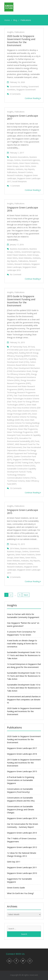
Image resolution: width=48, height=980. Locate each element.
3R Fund (31, 347)
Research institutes (15, 175)
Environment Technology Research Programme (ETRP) (21, 392)
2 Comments (15, 577)
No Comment (16, 274)
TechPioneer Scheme (16, 481)
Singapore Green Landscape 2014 (22, 818)
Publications (19, 32)
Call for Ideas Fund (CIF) (17, 359)
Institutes (19, 169)
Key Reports (29, 169)
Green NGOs (25, 166)
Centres (17, 160)
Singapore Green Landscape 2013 (22, 833)
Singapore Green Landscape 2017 (22, 748)
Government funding (19, 87)
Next (26, 595)
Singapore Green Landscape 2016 (22, 754)
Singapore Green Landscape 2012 (22, 847)
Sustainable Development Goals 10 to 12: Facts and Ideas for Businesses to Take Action (24, 688)
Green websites (25, 258)
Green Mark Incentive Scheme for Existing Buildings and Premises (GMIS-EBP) (23, 423)
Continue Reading (33, 98)
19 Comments (16, 488)
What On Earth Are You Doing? (20, 893)
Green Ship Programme (28, 429)
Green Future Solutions (29, 163)
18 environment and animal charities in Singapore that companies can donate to (24, 699)
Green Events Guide (16, 888)
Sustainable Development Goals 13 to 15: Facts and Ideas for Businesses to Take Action (24, 676)
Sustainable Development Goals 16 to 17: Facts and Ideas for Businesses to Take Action (24, 655)
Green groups (13, 166)
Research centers (25, 172)
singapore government (26, 90)
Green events (13, 163)
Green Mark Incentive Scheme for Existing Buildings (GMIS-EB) (22, 417)
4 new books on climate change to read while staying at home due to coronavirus (22, 643)
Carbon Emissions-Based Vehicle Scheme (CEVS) (22, 365)
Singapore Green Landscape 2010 (22, 873)
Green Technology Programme (20, 432)
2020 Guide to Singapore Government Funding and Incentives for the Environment (21, 41)
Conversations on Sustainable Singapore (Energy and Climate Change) (21, 809)
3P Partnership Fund (18, 347)
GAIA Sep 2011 (14, 862)
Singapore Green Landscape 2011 (22, 867)
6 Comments (15, 94)
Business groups (14, 551)
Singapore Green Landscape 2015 (22, 771)
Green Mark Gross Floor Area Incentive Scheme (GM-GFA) (24, 408)
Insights (10, 32)
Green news (19, 558)
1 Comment (15, 186)
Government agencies (31, 160)
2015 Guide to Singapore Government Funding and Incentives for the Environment (21, 301)
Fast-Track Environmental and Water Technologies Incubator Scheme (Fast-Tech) (23, 399)
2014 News (15, 548)
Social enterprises (19, 181)
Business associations (19, 157)
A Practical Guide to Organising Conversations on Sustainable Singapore (21, 780)
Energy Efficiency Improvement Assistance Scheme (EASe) (22, 377)
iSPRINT (10, 444)
